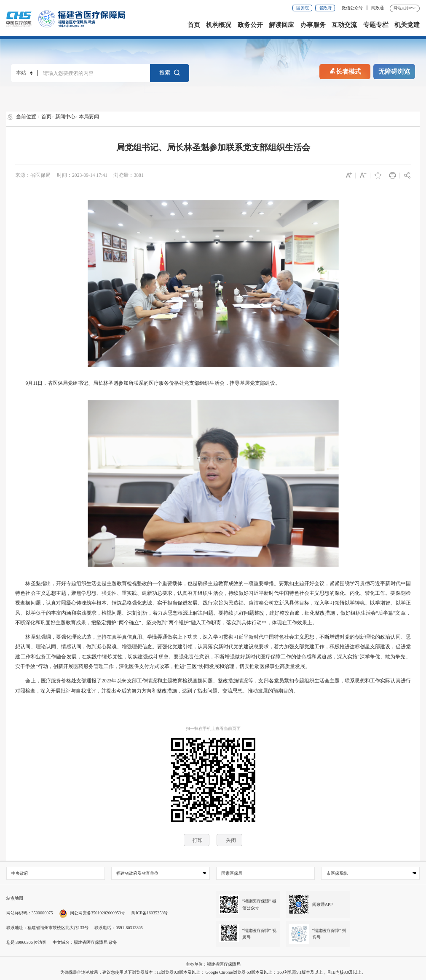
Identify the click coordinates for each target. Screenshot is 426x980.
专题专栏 (376, 25)
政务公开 (250, 25)
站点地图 (15, 898)
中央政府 (20, 873)
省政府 (325, 8)
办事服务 (313, 25)
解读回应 (281, 25)
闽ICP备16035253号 (150, 913)
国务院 (303, 8)
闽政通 (378, 8)
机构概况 (219, 25)
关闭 (231, 840)
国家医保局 (232, 873)
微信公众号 (353, 8)
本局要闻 (89, 117)
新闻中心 (65, 117)
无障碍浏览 (394, 72)
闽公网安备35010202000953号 (92, 913)
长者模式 (345, 71)
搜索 (170, 73)
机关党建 (407, 25)
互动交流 (344, 25)
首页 (194, 25)
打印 (198, 840)
